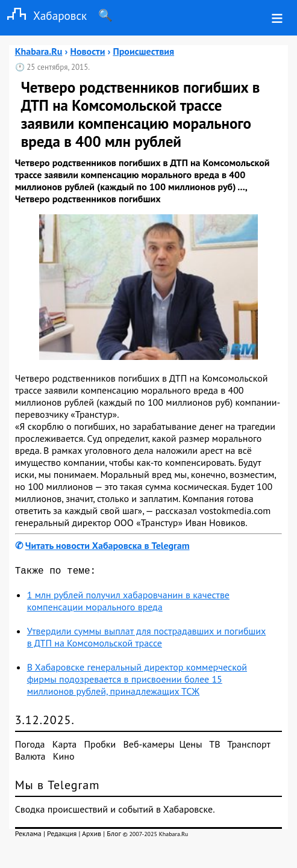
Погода (30, 746)
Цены (191, 746)
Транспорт (249, 746)
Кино (64, 758)
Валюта (30, 758)
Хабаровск (43, 15)
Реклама (28, 836)
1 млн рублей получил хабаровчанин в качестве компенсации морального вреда (128, 603)
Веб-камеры (149, 746)
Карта (64, 746)
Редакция (62, 836)
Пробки (100, 746)
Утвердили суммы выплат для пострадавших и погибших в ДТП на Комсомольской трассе (147, 639)
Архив (92, 836)
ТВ (214, 746)
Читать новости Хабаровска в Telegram (108, 545)
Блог (114, 836)
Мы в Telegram (58, 787)
